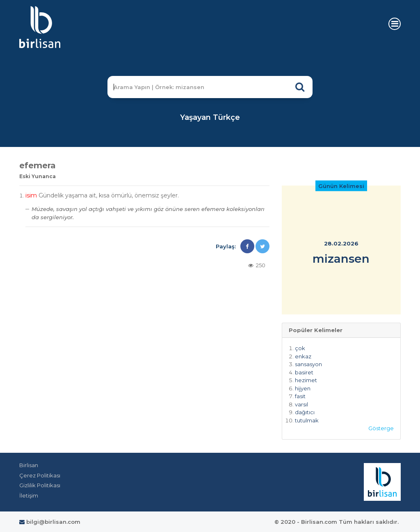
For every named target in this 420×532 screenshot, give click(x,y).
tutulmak (307, 420)
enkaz (303, 356)
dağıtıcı (305, 412)
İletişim (29, 495)
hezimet (306, 380)
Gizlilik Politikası (40, 485)
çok (300, 348)
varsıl (301, 404)
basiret (304, 372)
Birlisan (29, 465)
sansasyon (308, 364)
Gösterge (381, 428)
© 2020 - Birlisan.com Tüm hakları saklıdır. (337, 522)
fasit (300, 396)
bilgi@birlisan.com (50, 522)
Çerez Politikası (40, 475)
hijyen (303, 388)
